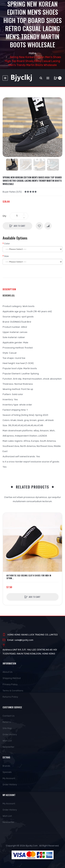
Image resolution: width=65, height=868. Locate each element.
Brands (6, 766)
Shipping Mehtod (12, 678)
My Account (9, 778)
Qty (4, 216)
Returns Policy (10, 697)
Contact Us (9, 716)
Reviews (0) (9, 295)
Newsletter (8, 747)
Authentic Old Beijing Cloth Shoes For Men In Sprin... (29, 577)
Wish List (7, 741)
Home (32, 53)
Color (7, 244)
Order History (10, 734)
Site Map (7, 728)
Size (6, 256)
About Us (8, 672)
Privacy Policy (10, 684)
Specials (7, 772)
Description (9, 289)
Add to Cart (19, 226)
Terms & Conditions (13, 691)
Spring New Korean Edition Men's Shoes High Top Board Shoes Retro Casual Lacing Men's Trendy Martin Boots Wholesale (33, 61)
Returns (7, 722)
